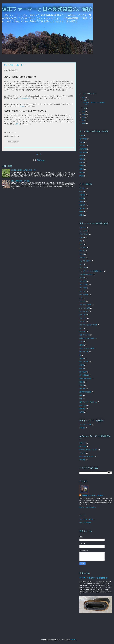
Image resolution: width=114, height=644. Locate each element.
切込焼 (82, 142)
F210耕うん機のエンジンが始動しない (94, 578)
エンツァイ (83, 248)
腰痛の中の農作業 (85, 378)
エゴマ (82, 244)
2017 (84, 120)
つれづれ (82, 227)
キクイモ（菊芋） (85, 261)
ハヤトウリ (83, 315)
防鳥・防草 (83, 405)
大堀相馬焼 (83, 149)
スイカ (82, 278)
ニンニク (82, 301)
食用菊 (82, 412)
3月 (85, 108)
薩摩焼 (82, 212)
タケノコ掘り (84, 284)
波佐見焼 (82, 208)
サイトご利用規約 (85, 523)
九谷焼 (82, 136)
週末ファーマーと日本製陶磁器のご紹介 (47, 9)
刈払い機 (82, 332)
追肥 (81, 399)
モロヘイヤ (83, 318)
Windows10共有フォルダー (88, 450)
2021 (84, 98)
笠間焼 (82, 162)
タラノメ (82, 291)
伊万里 (82, 192)
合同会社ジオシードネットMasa (93, 495)
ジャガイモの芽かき (86, 274)
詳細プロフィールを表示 (88, 507)
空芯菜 (82, 365)
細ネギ (82, 368)
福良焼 (82, 159)
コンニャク (83, 268)
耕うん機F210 (84, 375)
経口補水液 (83, 372)
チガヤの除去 (84, 295)
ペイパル (82, 453)
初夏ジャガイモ (85, 335)
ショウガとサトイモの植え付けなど (91, 271)
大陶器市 (82, 428)
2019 (84, 114)
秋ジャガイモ (84, 362)
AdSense (82, 443)
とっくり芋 (83, 231)
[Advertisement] (96, 73)
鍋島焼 (82, 215)
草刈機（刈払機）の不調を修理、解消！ (25, 170)
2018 (84, 117)
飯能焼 (82, 176)
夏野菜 (82, 345)
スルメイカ (83, 281)
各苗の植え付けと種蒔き (88, 338)
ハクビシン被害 (85, 308)
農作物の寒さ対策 (85, 392)
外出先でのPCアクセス (87, 456)
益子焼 (82, 156)
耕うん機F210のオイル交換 (20, 181)
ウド (81, 241)
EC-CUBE (83, 446)
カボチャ (82, 258)
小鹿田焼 (82, 195)
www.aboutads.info (24, 98)
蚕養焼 (82, 166)
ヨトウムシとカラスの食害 (88, 325)
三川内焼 (82, 188)
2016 (84, 123)
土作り (82, 342)
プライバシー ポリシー (87, 519)
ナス (81, 298)
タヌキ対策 (83, 288)
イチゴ (82, 237)
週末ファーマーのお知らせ (88, 402)
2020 (84, 112)
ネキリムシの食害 (85, 305)
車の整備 (82, 460)
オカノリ (82, 251)
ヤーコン (82, 321)
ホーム (39, 154)
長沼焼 (82, 172)
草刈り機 (82, 389)
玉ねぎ (82, 358)
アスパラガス (84, 234)
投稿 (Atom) (41, 160)
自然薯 (82, 382)
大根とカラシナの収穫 (87, 348)
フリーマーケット (85, 424)
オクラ (82, 254)
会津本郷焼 (83, 139)
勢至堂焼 (82, 145)
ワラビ (82, 328)
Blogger (73, 640)
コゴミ (82, 264)
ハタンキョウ (84, 311)
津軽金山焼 (83, 152)
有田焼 (82, 202)
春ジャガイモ (84, 352)
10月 (85, 100)
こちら (22, 106)
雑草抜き (82, 409)
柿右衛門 (82, 205)
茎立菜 (82, 385)
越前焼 (82, 169)
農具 (81, 395)
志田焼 (82, 198)
